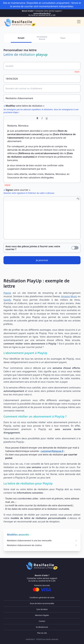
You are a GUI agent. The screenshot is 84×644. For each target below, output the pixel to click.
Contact (42, 621)
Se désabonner (42, 627)
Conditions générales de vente (42, 598)
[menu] (79, 22)
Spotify (7, 300)
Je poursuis (42, 260)
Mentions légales (42, 615)
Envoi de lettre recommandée (42, 603)
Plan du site (42, 633)
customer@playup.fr (52, 451)
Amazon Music (69, 296)
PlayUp (7, 293)
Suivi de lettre (42, 609)
